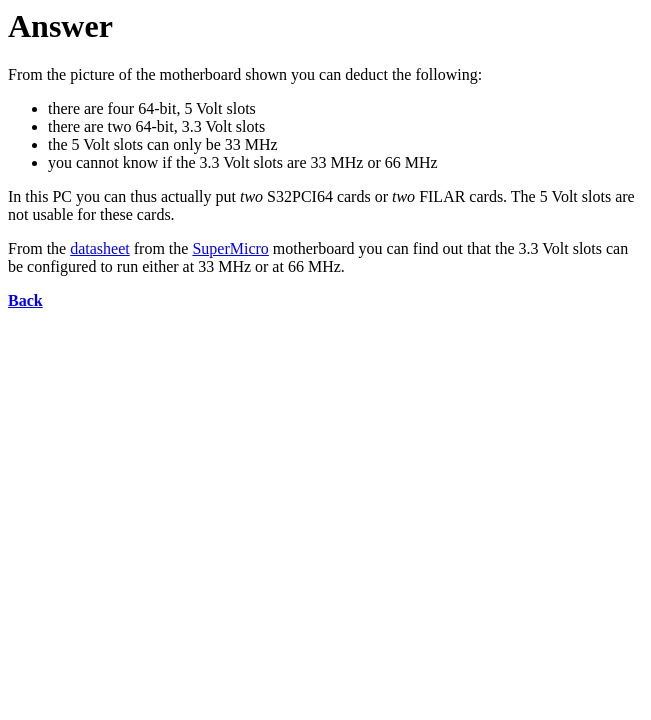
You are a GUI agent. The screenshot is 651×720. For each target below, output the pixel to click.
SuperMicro (230, 248)
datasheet (100, 248)
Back (25, 300)
